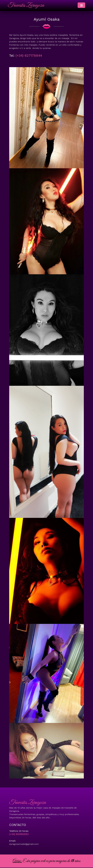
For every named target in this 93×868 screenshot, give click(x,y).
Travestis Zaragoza (26, 5)
